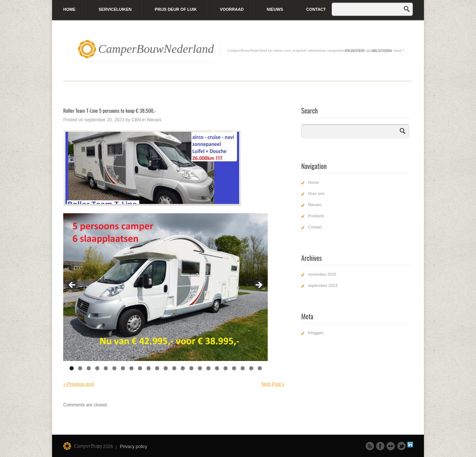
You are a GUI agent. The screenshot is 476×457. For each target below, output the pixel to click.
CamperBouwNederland (156, 49)
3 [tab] (89, 368)
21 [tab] (243, 368)
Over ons (316, 194)
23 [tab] (260, 368)
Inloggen (382, 51)
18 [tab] (217, 368)
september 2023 (323, 285)
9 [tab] (140, 368)
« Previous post (79, 384)
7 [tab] (123, 368)
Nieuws (275, 9)
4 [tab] (97, 368)
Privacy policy (133, 447)
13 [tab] (174, 368)
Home (69, 9)
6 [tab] (114, 368)
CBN (136, 120)
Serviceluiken (115, 9)
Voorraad (232, 9)
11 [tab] (157, 368)
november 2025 (322, 274)
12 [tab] (166, 368)
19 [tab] (226, 368)
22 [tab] (251, 368)
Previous (73, 285)
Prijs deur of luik (176, 9)
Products (316, 216)
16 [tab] (200, 368)
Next (258, 285)
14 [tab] (183, 368)
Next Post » (273, 384)
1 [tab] (72, 368)
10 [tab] (149, 368)
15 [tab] (191, 368)
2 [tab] (80, 368)
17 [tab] (208, 368)
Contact (316, 9)
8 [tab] (131, 368)
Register (355, 51)
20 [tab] (234, 368)
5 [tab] (106, 368)
